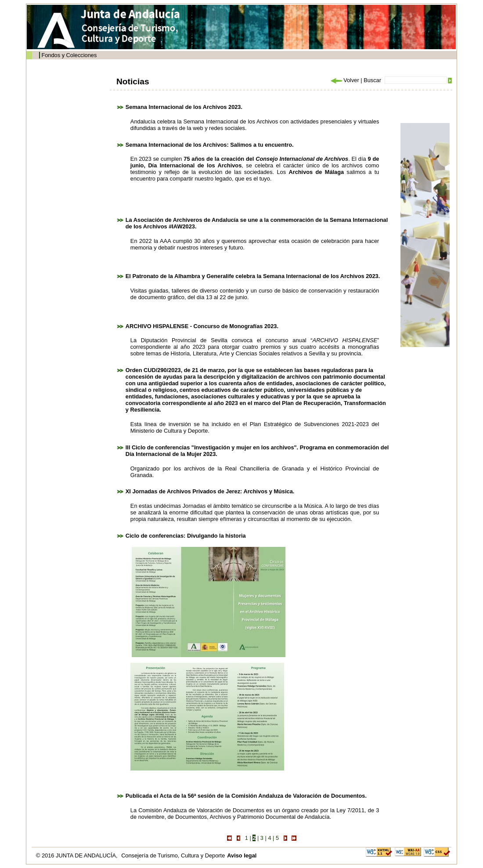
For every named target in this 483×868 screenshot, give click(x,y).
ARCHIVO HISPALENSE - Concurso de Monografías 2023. (202, 326)
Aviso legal (242, 855)
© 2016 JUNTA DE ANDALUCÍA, (77, 855)
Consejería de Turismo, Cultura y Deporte (173, 855)
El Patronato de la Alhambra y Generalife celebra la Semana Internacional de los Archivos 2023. (253, 276)
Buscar (372, 80)
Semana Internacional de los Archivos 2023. (184, 107)
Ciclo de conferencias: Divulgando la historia (186, 536)
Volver (344, 80)
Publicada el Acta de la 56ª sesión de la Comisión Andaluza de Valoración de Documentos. (246, 796)
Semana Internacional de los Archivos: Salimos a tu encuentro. (210, 145)
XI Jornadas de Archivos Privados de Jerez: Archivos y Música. (210, 491)
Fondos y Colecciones (69, 55)
